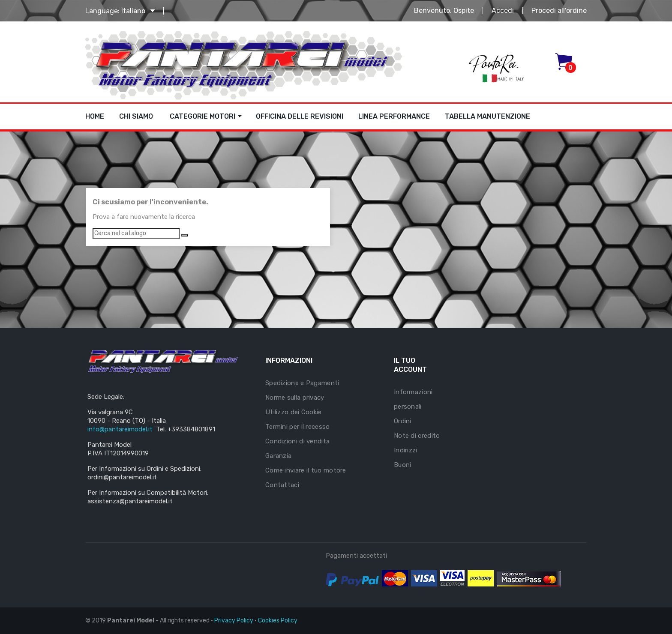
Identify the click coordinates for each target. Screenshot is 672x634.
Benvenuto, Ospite (444, 11)
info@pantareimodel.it (120, 429)
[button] (566, 62)
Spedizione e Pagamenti (302, 383)
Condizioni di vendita (297, 441)
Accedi (503, 11)
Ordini (403, 421)
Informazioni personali (413, 399)
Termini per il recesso (298, 427)
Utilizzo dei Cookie (294, 412)
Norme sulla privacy (295, 398)
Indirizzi (406, 450)
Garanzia (278, 456)
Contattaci (282, 485)
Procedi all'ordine (559, 11)
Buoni (403, 465)
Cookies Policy (278, 621)
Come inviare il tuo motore (306, 470)
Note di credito (417, 436)
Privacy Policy (234, 621)
